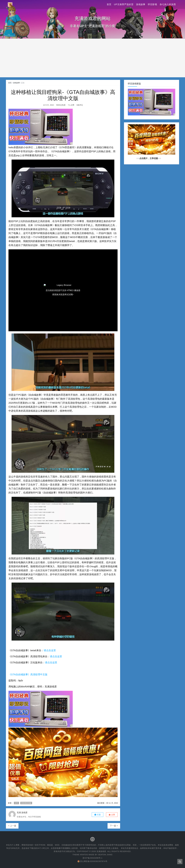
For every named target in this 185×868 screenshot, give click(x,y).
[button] (112, 815)
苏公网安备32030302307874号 (92, 861)
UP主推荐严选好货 (124, 4)
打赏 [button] (98, 815)
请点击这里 (50, 650)
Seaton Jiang (105, 855)
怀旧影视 (152, 4)
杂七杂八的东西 (168, 4)
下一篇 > (114, 826)
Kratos (84, 855)
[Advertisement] (92, 58)
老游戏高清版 (26, 803)
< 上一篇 (12, 826)
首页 (109, 4)
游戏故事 (141, 4)
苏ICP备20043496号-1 (92, 858)
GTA (16, 803)
